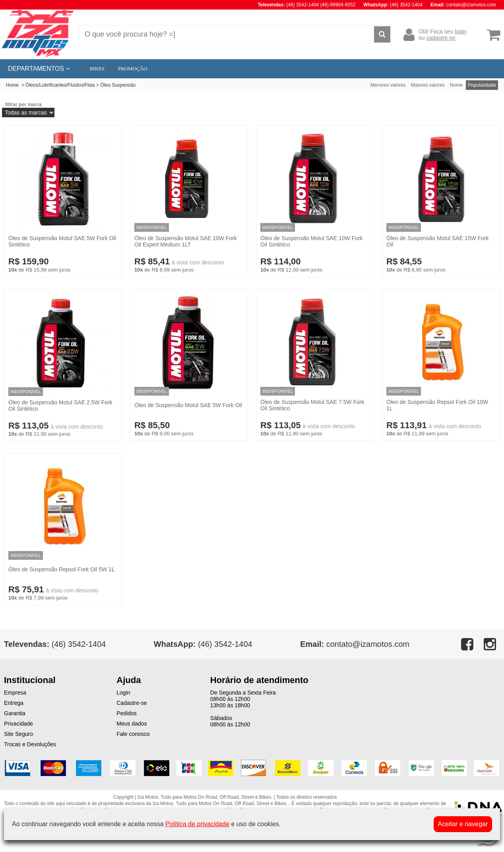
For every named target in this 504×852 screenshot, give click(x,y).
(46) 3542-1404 (203, 644)
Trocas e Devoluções (30, 744)
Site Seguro (18, 734)
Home (12, 85)
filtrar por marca (23, 105)
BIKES (97, 69)
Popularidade (482, 85)
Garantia (15, 713)
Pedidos (127, 713)
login (461, 31)
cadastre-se (441, 38)
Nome (456, 85)
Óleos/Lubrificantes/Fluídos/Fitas (60, 85)
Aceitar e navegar (463, 824)
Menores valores (388, 85)
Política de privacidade (197, 824)
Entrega (14, 703)
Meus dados (132, 724)
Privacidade (18, 724)
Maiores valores (428, 85)
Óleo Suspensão (118, 85)
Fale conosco (133, 734)
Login (123, 693)
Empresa (15, 693)
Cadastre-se (132, 703)
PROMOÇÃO (133, 69)
